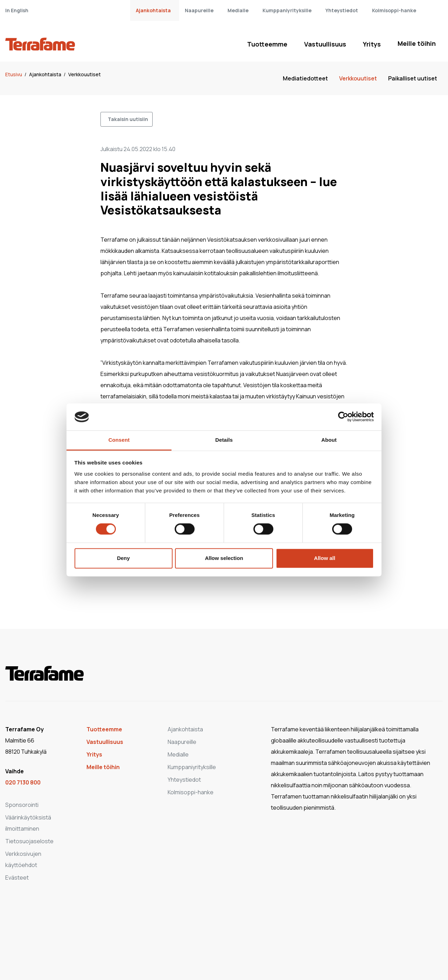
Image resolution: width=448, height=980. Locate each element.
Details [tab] (224, 440)
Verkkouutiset (85, 74)
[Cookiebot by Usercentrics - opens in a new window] (343, 417)
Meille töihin (417, 43)
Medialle (238, 10)
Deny (123, 558)
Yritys (372, 44)
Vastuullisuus (325, 44)
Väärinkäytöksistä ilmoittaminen (28, 823)
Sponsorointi (22, 805)
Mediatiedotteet (305, 78)
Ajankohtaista (153, 10)
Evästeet (17, 878)
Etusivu (14, 74)
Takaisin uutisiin (128, 119)
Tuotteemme (267, 44)
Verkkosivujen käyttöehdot (23, 859)
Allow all (325, 558)
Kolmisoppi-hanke (394, 10)
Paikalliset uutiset (413, 78)
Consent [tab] (119, 440)
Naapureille (199, 10)
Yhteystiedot (342, 10)
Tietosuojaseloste (29, 841)
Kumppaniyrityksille (287, 10)
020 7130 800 (23, 782)
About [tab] (329, 440)
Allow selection (224, 558)
